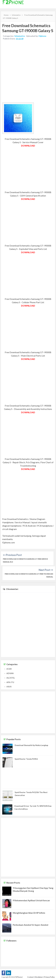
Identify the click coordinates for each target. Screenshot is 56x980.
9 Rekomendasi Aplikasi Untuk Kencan (31, 900)
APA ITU (10, 682)
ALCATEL (11, 678)
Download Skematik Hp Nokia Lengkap (31, 745)
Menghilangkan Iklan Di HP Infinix (29, 913)
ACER (9, 669)
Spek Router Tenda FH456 (26, 759)
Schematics (20, 36)
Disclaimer (39, 977)
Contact (30, 977)
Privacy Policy (49, 977)
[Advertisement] (28, 72)
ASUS (9, 687)
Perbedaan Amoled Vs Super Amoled (30, 925)
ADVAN (10, 673)
